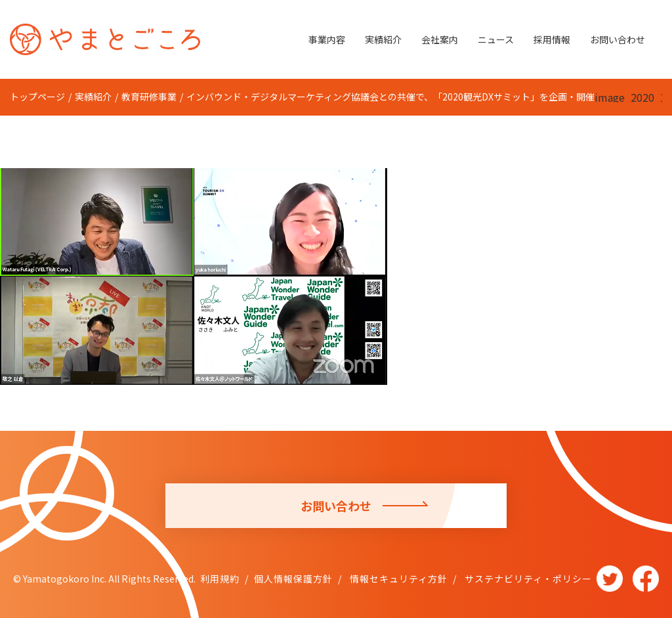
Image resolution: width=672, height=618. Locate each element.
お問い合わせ (618, 39)
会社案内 (440, 39)
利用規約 (220, 579)
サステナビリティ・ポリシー (527, 579)
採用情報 (552, 39)
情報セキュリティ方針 (397, 579)
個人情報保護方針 (293, 579)
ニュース (496, 39)
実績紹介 (383, 39)
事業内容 (327, 39)
